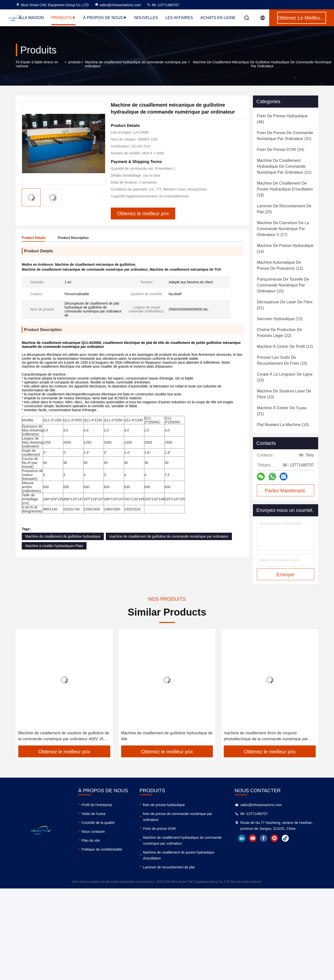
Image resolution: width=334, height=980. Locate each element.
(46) (282, 119)
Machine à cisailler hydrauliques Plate (54, 546)
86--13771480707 (163, 5)
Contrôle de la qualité (98, 823)
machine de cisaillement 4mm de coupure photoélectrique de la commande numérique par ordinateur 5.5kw (266, 736)
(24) (281, 150)
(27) (283, 229)
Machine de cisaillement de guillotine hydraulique (63, 536)
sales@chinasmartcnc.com (118, 5)
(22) (279, 333)
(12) (280, 265)
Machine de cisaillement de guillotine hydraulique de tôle (167, 736)
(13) (280, 319)
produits (75, 62)
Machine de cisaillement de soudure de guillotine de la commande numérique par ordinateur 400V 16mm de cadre (64, 736)
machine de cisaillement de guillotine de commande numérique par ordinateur (169, 536)
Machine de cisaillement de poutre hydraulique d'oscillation (179, 855)
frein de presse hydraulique (164, 805)
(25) (284, 209)
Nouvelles (146, 18)
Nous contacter (93, 832)
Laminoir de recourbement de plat (169, 867)
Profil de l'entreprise (97, 805)
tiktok (285, 838)
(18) (285, 189)
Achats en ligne (218, 18)
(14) (285, 249)
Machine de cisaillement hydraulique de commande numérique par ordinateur (136, 64)
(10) (283, 285)
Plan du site (91, 840)
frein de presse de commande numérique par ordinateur (177, 817)
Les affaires (179, 18)
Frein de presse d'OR (159, 829)
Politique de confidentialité (102, 849)
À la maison (31, 18)
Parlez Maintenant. (286, 491)
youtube (253, 838)
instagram (274, 838)
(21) (284, 166)
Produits (63, 18)
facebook (264, 838)
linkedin (242, 838)
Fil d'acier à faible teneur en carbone (37, 64)
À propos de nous (105, 18)
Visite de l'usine (94, 814)
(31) (285, 136)
